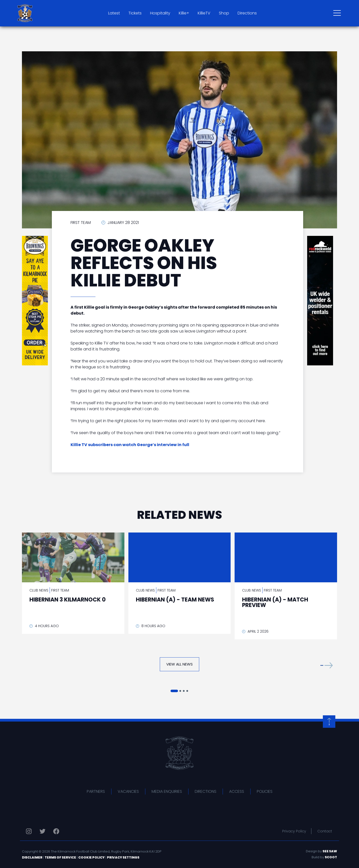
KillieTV (204, 13)
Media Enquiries (167, 791)
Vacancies (128, 791)
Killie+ (184, 13)
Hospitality (160, 13)
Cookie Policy (91, 857)
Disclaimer (32, 857)
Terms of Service (60, 857)
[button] (327, 665)
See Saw (330, 851)
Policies (265, 791)
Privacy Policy (294, 831)
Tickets (135, 13)
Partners (96, 791)
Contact (325, 831)
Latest (114, 13)
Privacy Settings (123, 857)
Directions (247, 13)
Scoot (331, 857)
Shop (224, 13)
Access (237, 791)
